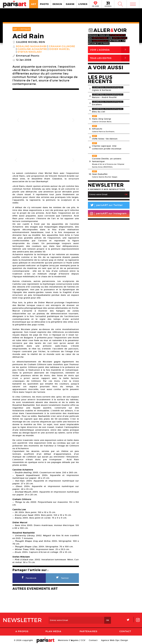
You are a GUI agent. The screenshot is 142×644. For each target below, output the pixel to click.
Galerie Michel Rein (31, 42)
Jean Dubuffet (100, 174)
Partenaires (88, 630)
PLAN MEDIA (53, 630)
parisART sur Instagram (108, 214)
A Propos (22, 630)
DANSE (70, 4)
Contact (125, 630)
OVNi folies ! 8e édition (105, 139)
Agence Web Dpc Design (115, 639)
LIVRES (83, 4)
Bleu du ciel (99, 112)
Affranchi (97, 129)
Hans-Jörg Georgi (102, 119)
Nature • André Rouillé (104, 97)
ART (34, 4)
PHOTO (44, 4)
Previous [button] (18, 120)
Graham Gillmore (62, 46)
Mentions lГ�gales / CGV (72, 639)
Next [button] (73, 120)
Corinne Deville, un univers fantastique (107, 160)
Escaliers (97, 104)
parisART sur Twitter (105, 206)
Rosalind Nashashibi (31, 46)
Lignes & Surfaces (102, 90)
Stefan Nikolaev (30, 52)
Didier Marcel (60, 49)
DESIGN (57, 4)
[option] (46, 120)
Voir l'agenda (110, 50)
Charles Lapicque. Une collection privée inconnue (107, 147)
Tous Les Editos (110, 58)
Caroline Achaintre (32, 49)
